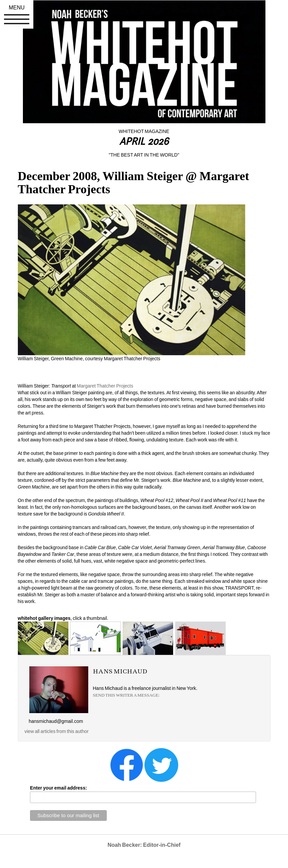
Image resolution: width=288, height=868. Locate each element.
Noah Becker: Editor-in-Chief (144, 845)
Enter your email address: (58, 788)
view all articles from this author (57, 731)
